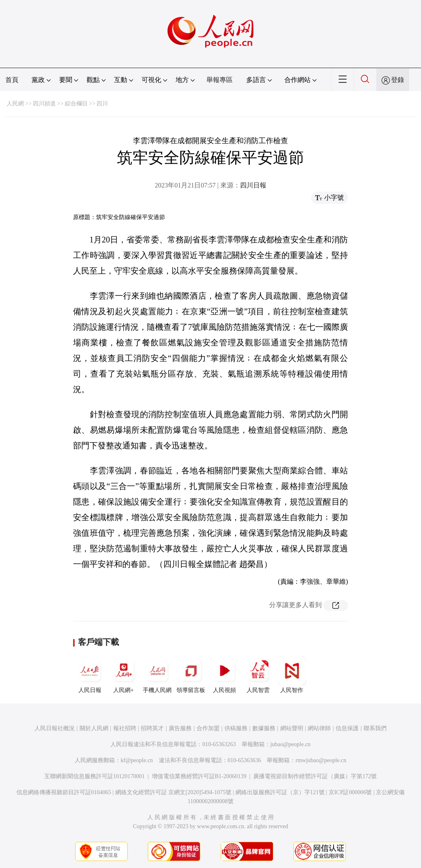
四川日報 (253, 185)
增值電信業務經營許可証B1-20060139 (199, 776)
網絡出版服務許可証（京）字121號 (280, 792)
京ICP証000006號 (350, 792)
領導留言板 (191, 675)
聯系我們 (375, 728)
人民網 (15, 104)
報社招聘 (125, 728)
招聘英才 (152, 728)
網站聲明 (292, 728)
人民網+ (124, 675)
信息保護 (347, 728)
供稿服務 (236, 728)
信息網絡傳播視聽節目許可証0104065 (64, 792)
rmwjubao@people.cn (321, 760)
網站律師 (319, 728)
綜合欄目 (76, 104)
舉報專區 (220, 80)
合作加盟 (208, 728)
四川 (102, 104)
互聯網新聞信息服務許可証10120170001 (95, 776)
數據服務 (264, 728)
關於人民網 (94, 728)
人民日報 (90, 675)
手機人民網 (157, 675)
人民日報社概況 (55, 728)
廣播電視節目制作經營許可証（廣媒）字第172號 (315, 776)
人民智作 (292, 675)
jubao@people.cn (291, 744)
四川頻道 (44, 104)
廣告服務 (180, 728)
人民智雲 (258, 675)
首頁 (12, 80)
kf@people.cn (137, 760)
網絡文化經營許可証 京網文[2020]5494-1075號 (174, 792)
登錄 (398, 80)
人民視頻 (224, 675)
